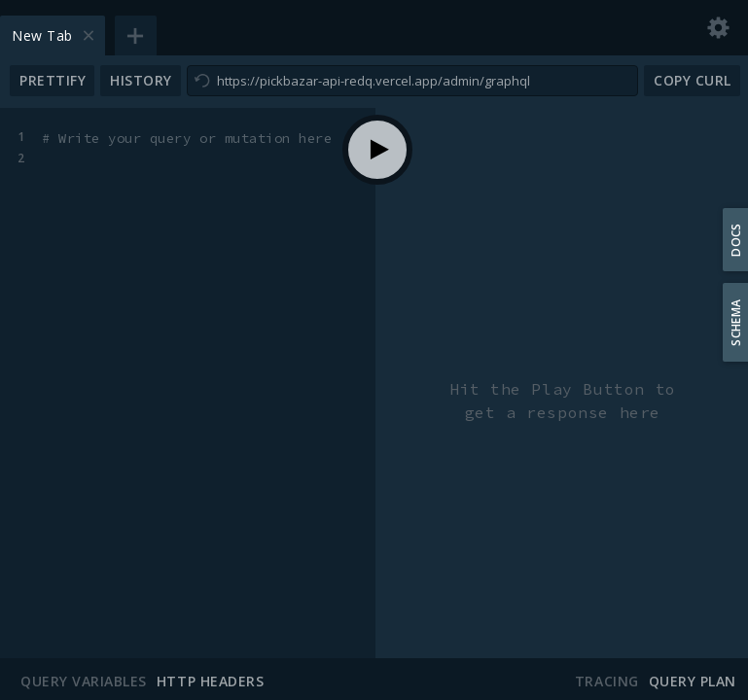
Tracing (607, 682)
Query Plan (693, 682)
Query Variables (84, 682)
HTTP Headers (210, 682)
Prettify (53, 80)
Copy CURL (693, 80)
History (141, 80)
